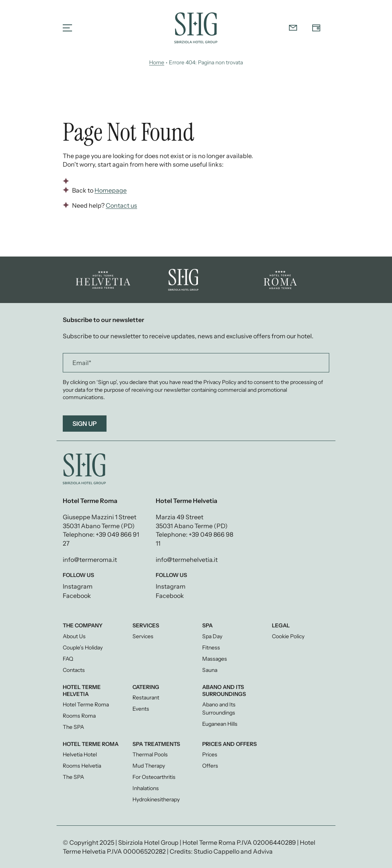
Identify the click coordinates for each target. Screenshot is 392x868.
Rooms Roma (79, 716)
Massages (215, 659)
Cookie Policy (288, 636)
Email (82, 363)
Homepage (111, 190)
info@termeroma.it (90, 560)
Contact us (121, 205)
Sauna (210, 670)
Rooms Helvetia (82, 766)
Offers (210, 766)
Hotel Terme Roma (86, 704)
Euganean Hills (220, 724)
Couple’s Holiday (83, 648)
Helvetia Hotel (80, 754)
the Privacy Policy (215, 382)
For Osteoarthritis (154, 777)
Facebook (77, 596)
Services (143, 636)
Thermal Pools (150, 754)
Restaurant (146, 697)
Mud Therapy (149, 766)
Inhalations (146, 788)
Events (141, 709)
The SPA (73, 727)
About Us (74, 636)
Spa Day (212, 636)
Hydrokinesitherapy (156, 799)
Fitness (211, 648)
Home (157, 62)
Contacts (74, 670)
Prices (210, 754)
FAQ (68, 659)
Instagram (78, 586)
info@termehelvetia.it (187, 560)
